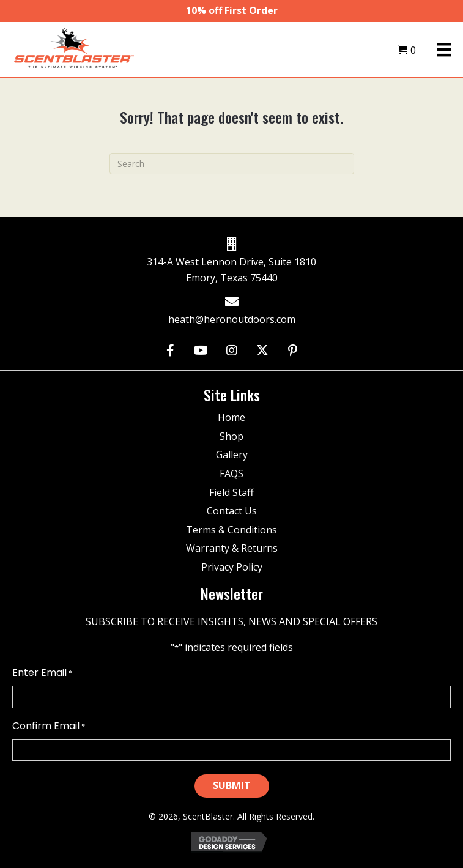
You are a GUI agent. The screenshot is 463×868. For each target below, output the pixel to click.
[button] (170, 350)
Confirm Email (49, 726)
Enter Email (42, 673)
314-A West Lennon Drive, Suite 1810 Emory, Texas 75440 (231, 270)
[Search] (232, 164)
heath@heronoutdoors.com (232, 319)
